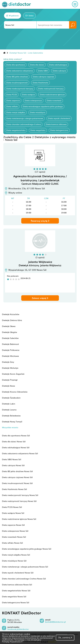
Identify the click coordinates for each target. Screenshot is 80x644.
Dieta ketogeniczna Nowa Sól (16, 602)
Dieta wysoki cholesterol (59, 118)
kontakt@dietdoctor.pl (55, 622)
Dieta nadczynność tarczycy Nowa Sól (19, 501)
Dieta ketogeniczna (59, 130)
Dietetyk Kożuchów (11, 314)
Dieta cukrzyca (59, 71)
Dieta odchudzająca (58, 65)
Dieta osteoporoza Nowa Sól (15, 531)
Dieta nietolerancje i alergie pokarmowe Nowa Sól (25, 567)
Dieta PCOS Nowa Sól (12, 507)
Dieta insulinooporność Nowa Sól (17, 483)
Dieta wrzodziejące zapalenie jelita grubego (43, 106)
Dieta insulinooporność (17, 83)
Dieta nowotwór (54, 100)
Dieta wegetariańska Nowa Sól (16, 590)
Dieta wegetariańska (16, 130)
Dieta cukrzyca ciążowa (43, 77)
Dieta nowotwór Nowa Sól (14, 537)
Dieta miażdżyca (38, 112)
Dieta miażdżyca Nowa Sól (14, 561)
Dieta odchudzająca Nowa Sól (16, 447)
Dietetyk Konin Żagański (13, 374)
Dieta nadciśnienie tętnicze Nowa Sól (19, 519)
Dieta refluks (12, 106)
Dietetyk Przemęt (10, 380)
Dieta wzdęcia (28, 94)
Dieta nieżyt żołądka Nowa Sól (16, 555)
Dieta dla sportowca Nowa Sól (16, 435)
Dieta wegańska (38, 130)
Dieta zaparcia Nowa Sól (13, 525)
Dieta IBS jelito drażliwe (17, 77)
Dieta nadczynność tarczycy (51, 88)
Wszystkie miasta (10, 427)
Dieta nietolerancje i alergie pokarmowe (25, 118)
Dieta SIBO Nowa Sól (12, 459)
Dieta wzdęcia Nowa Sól (13, 513)
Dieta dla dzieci (37, 65)
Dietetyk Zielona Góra (12, 320)
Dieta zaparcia (13, 100)
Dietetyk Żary (8, 362)
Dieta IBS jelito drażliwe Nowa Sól (17, 471)
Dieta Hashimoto (40, 83)
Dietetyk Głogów (9, 332)
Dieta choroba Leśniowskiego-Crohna (24, 124)
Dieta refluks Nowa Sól (12, 543)
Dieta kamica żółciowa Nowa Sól (17, 585)
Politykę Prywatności (12, 642)
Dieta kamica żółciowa (56, 124)
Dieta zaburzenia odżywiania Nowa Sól (20, 453)
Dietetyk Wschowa (10, 356)
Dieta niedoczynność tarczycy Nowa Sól (20, 495)
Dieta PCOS (12, 94)
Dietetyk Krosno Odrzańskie (15, 392)
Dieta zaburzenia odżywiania (20, 71)
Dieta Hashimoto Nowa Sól (14, 489)
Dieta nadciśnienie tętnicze (52, 94)
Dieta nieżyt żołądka (16, 112)
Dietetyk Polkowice (11, 350)
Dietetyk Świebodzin (11, 398)
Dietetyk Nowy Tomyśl (12, 422)
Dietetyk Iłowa (8, 386)
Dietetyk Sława (9, 326)
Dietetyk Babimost (10, 344)
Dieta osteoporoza (33, 100)
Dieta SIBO (43, 71)
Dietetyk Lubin (9, 404)
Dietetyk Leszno (9, 410)
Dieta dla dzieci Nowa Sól (14, 441)
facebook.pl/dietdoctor (18, 629)
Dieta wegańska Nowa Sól (14, 596)
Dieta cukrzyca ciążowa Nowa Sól (17, 477)
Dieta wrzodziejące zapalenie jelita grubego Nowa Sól (27, 549)
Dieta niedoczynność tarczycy (20, 88)
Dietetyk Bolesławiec (11, 416)
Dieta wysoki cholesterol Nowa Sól (18, 573)
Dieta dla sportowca (16, 65)
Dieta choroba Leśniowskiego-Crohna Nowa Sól (24, 579)
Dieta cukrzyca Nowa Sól (13, 465)
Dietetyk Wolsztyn (10, 368)
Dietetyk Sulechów (10, 338)
